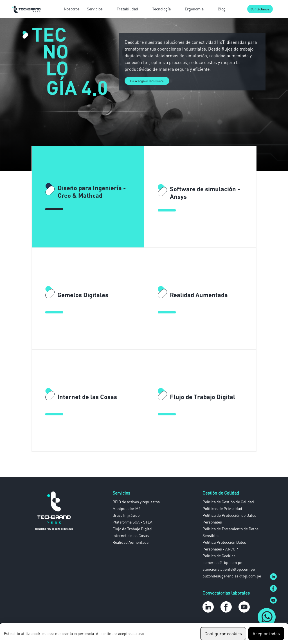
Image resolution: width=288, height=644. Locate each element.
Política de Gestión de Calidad (228, 502)
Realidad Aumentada (130, 542)
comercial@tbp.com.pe (222, 562)
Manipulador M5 (126, 508)
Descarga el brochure (147, 81)
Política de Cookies (219, 556)
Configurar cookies (223, 634)
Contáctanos (260, 9)
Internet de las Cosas (131, 535)
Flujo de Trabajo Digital (132, 529)
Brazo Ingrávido (126, 515)
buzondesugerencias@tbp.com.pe (232, 576)
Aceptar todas (266, 634)
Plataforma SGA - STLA (132, 522)
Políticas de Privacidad (222, 508)
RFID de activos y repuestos (136, 502)
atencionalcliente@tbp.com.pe (229, 569)
